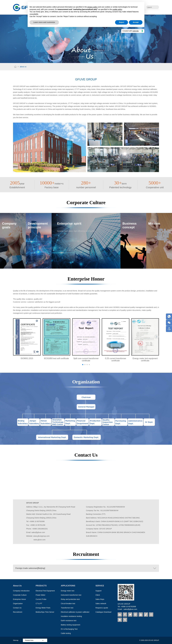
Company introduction (21, 591)
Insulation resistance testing (71, 616)
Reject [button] (122, 22)
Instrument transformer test (71, 595)
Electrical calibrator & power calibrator (75, 612)
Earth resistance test (69, 621)
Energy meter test (68, 591)
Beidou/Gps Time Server (45, 612)
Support (98, 591)
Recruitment (18, 612)
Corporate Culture (20, 595)
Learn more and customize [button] (44, 22)
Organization (18, 604)
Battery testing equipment (70, 625)
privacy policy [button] (92, 7)
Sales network (101, 604)
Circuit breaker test (68, 604)
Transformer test (67, 608)
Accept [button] (136, 22)
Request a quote (102, 608)
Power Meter (40, 595)
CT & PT (39, 604)
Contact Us (17, 608)
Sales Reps (100, 599)
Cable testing (66, 633)
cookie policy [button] (117, 9)
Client (98, 595)
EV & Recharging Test (69, 629)
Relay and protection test (70, 599)
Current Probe (41, 599)
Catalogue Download (103, 612)
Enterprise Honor (19, 599)
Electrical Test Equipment (45, 591)
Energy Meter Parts (43, 608)
